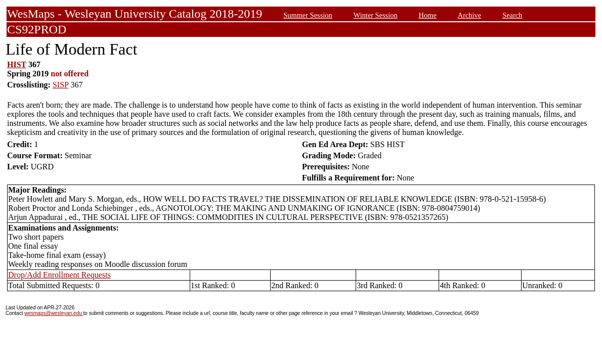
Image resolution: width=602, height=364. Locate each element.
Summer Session (308, 15)
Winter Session (376, 15)
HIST (17, 64)
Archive (469, 15)
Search (512, 15)
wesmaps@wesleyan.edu (54, 313)
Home (428, 15)
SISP (60, 85)
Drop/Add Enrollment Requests (59, 275)
